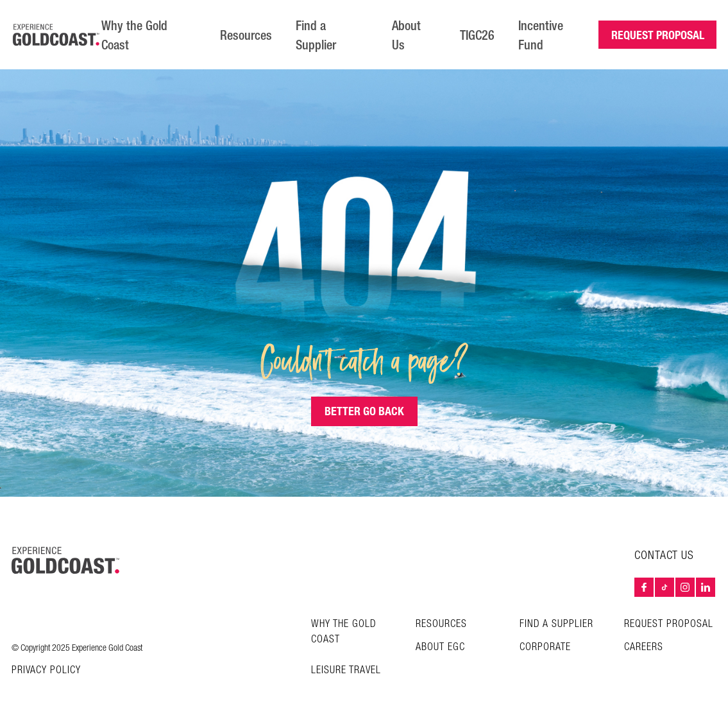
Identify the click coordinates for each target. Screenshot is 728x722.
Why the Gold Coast (134, 35)
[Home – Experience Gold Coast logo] (65, 560)
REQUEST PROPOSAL (658, 35)
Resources (246, 35)
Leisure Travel (346, 670)
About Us (406, 35)
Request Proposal (669, 624)
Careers (644, 647)
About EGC (440, 647)
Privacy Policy (46, 671)
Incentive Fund (541, 35)
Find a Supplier (316, 35)
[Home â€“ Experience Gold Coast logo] (56, 35)
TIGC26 (477, 35)
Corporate (545, 647)
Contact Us (664, 556)
